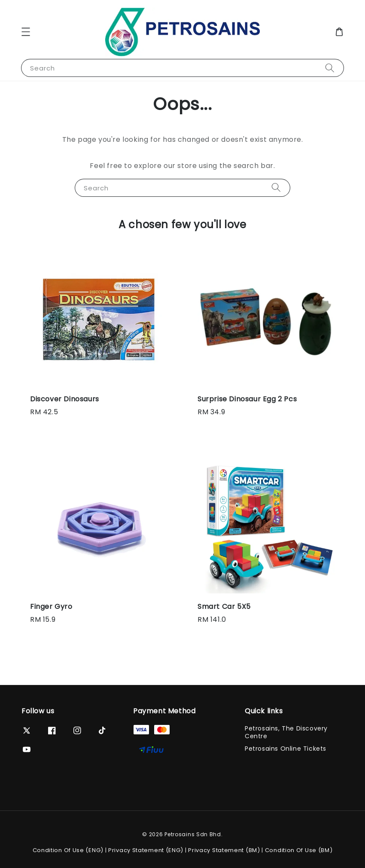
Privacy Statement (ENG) (146, 850)
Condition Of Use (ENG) (68, 850)
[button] (26, 32)
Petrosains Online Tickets (286, 749)
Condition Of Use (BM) (299, 850)
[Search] (330, 68)
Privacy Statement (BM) (224, 850)
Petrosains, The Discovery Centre (286, 732)
